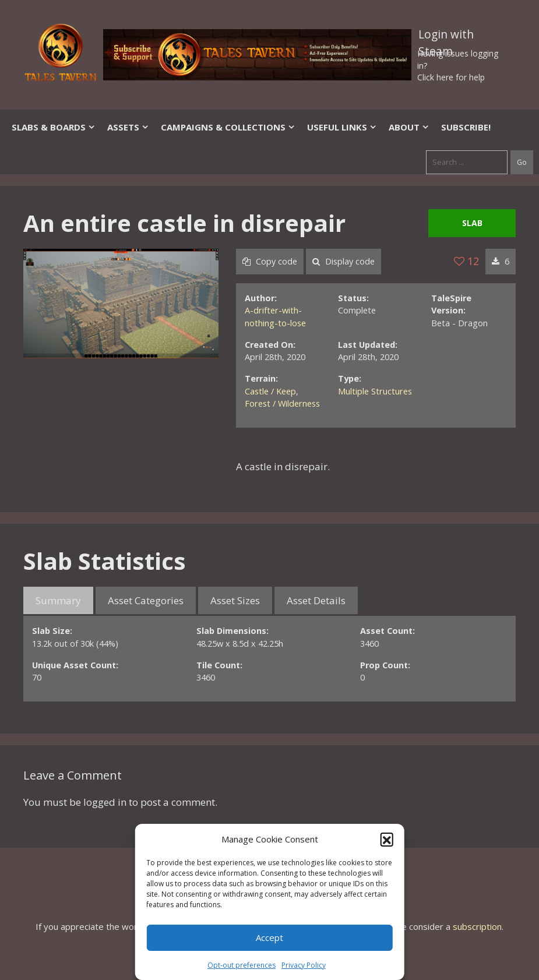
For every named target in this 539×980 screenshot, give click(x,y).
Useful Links (342, 127)
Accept (269, 937)
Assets (128, 127)
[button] (387, 839)
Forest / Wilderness (282, 403)
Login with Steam (446, 37)
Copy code (270, 261)
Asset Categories (146, 600)
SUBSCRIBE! (466, 127)
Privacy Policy (304, 965)
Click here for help (451, 77)
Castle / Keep (270, 391)
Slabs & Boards (54, 127)
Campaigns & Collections (228, 127)
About (409, 127)
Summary (58, 600)
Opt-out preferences (242, 965)
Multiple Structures (375, 391)
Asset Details (316, 600)
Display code (344, 261)
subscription (477, 926)
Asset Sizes (235, 600)
